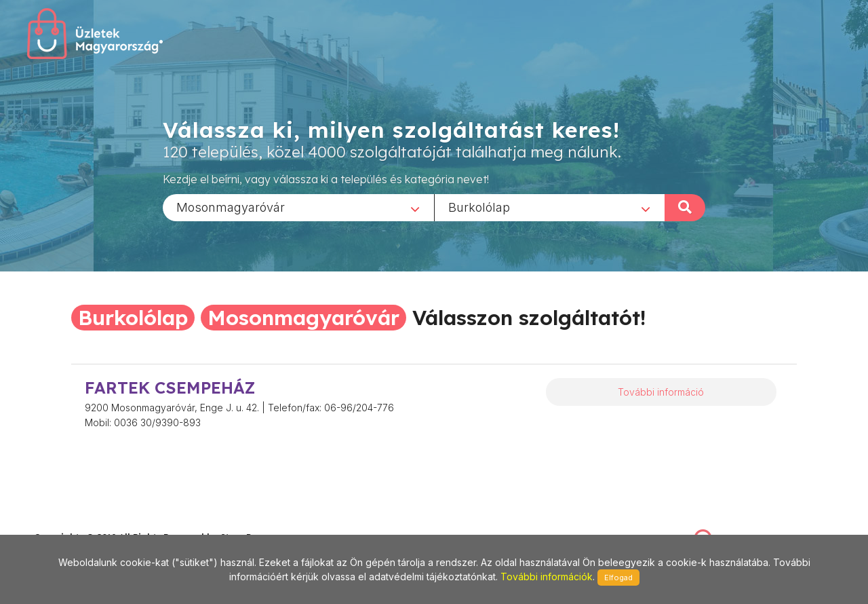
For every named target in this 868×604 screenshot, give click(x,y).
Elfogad (618, 578)
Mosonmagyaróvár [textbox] (231, 207)
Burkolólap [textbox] (479, 207)
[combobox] (298, 207)
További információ (661, 392)
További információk (547, 577)
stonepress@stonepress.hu (88, 522)
